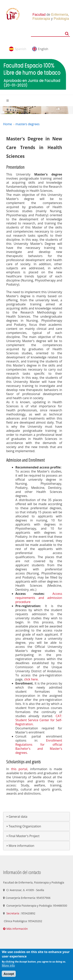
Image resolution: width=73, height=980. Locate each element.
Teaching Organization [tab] (23, 826)
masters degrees (27, 124)
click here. (31, 679)
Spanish (21, 49)
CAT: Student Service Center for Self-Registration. (39, 720)
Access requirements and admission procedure (39, 598)
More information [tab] (20, 846)
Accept (9, 974)
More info (8, 966)
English (43, 49)
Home (7, 124)
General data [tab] (16, 817)
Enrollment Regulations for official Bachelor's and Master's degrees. (39, 747)
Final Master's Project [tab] (22, 836)
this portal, (20, 769)
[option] (36, 110)
